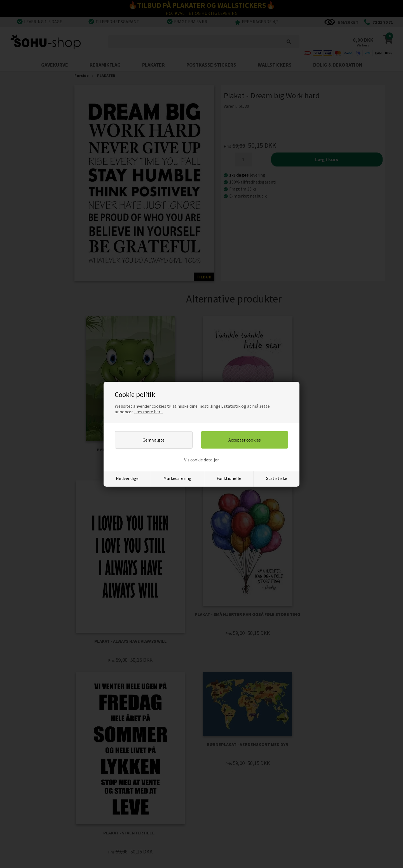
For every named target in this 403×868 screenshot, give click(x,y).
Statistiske (277, 478)
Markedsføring (177, 478)
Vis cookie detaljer (201, 460)
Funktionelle (229, 478)
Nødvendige (127, 478)
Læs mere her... (148, 412)
